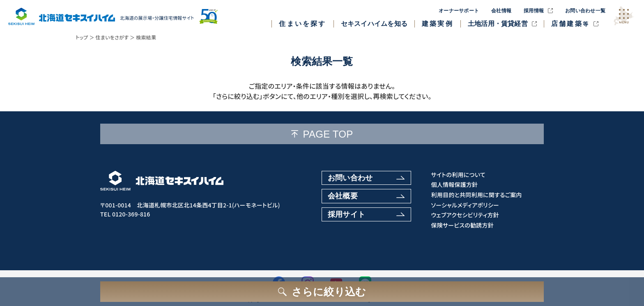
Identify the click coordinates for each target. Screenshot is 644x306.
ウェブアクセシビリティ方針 (465, 215)
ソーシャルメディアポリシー (465, 205)
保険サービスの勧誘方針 (462, 225)
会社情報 (501, 11)
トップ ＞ (85, 37)
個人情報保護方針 (454, 185)
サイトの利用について (458, 175)
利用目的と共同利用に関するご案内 (476, 195)
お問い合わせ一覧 (585, 11)
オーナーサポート (459, 11)
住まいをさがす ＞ (115, 37)
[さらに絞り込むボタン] (322, 292)
